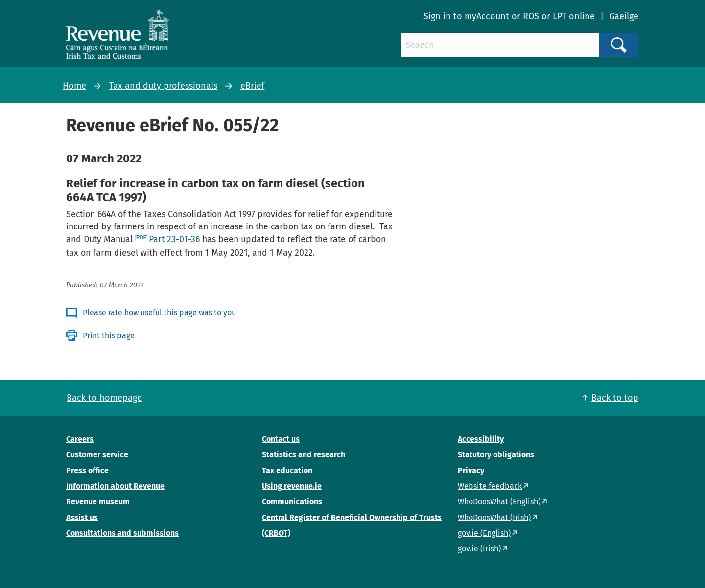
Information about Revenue (115, 486)
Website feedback (490, 486)
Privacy (471, 470)
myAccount (487, 16)
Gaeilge (624, 16)
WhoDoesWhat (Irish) (494, 517)
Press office (87, 470)
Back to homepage (104, 398)
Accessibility (481, 439)
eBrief (252, 86)
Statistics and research (304, 455)
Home (74, 86)
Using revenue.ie (292, 486)
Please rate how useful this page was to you (159, 312)
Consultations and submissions (122, 533)
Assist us (82, 517)
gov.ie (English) (484, 533)
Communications (292, 502)
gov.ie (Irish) (479, 549)
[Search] (500, 45)
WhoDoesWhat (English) (499, 502)
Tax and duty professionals (163, 86)
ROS (531, 16)
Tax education (287, 470)
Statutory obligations (496, 455)
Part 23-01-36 (174, 239)
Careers (80, 439)
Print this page (109, 335)
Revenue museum (98, 502)
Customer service (97, 455)
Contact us (281, 439)
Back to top (615, 398)
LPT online (574, 16)
